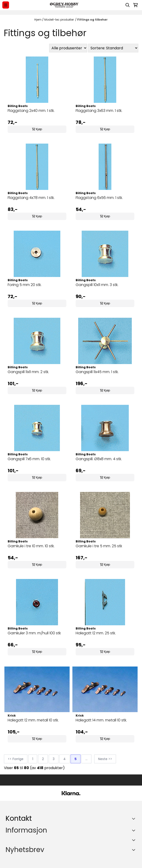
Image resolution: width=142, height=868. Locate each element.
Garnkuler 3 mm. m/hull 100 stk (34, 633)
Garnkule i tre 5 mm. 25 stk (99, 546)
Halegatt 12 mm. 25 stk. (96, 633)
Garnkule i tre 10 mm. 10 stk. (31, 546)
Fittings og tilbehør (92, 20)
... (86, 759)
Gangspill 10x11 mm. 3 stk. (97, 285)
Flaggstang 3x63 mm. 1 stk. (99, 111)
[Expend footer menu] (135, 830)
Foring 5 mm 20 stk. (25, 285)
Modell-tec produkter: (60, 20)
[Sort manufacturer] (68, 48)
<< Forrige (16, 759)
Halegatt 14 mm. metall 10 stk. (101, 720)
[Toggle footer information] (135, 819)
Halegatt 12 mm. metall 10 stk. (33, 720)
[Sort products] (113, 48)
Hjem (38, 20)
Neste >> (105, 759)
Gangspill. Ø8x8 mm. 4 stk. (99, 459)
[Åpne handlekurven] (136, 5)
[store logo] (64, 5)
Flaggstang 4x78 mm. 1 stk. (31, 198)
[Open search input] (128, 5)
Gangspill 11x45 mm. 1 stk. (97, 372)
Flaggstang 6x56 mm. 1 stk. (99, 198)
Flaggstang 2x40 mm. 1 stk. (31, 111)
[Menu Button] (6, 5)
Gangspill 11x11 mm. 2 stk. (28, 372)
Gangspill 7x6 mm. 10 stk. (29, 459)
